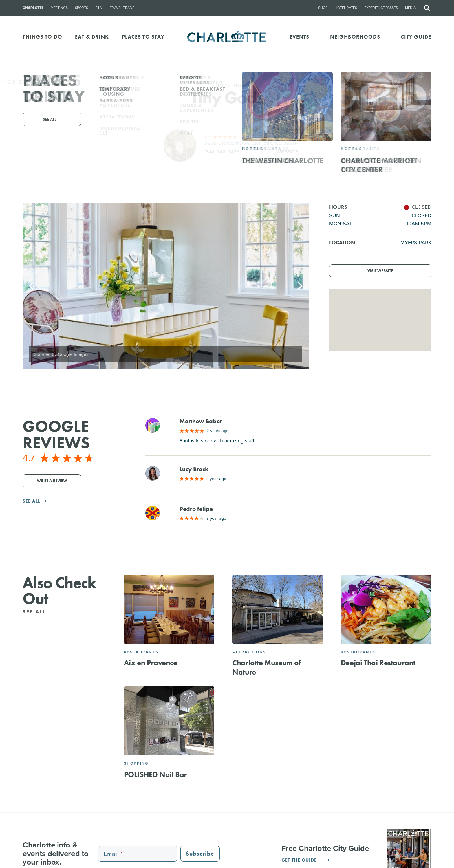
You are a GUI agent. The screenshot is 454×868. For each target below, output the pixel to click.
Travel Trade (122, 8)
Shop (323, 8)
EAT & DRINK (92, 37)
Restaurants (141, 652)
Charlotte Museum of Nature (266, 667)
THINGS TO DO (42, 37)
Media (410, 8)
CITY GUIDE (416, 37)
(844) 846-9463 (222, 152)
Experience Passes (381, 8)
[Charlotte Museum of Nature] (278, 609)
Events (300, 37)
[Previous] (32, 286)
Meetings (59, 8)
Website (287, 152)
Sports (82, 8)
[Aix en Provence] (169, 609)
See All (38, 612)
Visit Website (380, 271)
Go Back (17, 82)
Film (99, 8)
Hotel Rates (346, 8)
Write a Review (52, 481)
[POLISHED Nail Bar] (169, 721)
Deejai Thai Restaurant (378, 663)
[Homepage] (227, 37)
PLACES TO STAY (143, 37)
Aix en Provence (151, 663)
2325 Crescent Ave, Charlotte (251, 143)
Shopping (136, 763)
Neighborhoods (355, 37)
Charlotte (33, 8)
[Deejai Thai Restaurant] (386, 609)
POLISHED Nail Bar (155, 774)
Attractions (249, 652)
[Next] (299, 286)
